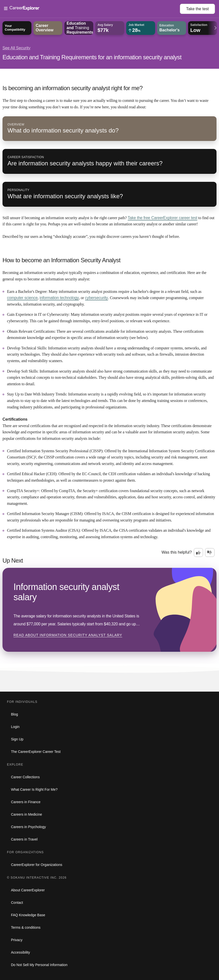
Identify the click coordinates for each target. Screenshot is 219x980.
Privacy (17, 940)
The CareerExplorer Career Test (36, 752)
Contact (17, 903)
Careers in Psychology (28, 827)
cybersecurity (97, 298)
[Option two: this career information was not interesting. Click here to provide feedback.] (210, 553)
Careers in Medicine (27, 814)
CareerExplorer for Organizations (37, 865)
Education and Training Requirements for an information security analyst (92, 57)
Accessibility (20, 952)
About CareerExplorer (28, 890)
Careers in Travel (24, 839)
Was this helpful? (177, 552)
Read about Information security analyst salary (68, 635)
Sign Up (17, 739)
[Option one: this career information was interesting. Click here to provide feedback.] (199, 553)
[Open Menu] (92, 9)
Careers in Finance (26, 802)
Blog (14, 714)
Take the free (163, 218)
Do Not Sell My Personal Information (39, 965)
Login (15, 727)
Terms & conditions (26, 927)
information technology (59, 298)
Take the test (197, 9)
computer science (22, 298)
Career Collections (25, 777)
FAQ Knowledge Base (28, 915)
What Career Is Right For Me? (34, 789)
